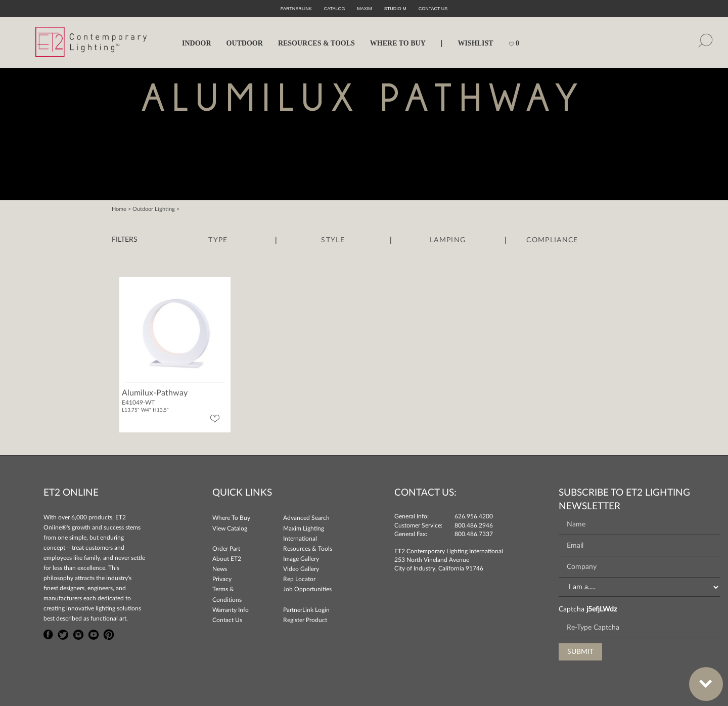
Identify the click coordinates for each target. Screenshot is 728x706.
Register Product (305, 620)
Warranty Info (231, 610)
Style (333, 240)
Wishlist (475, 43)
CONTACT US (433, 9)
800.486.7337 (474, 534)
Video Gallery (301, 569)
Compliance (552, 240)
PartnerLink (296, 9)
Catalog (335, 9)
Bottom (701, 678)
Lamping (448, 240)
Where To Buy (231, 518)
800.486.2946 (474, 525)
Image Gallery (301, 559)
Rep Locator (299, 579)
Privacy (222, 579)
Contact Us (227, 620)
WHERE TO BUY (398, 43)
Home (119, 209)
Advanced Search (306, 518)
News (220, 569)
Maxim (365, 9)
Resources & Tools (308, 549)
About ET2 (227, 559)
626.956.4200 (474, 516)
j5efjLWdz (602, 609)
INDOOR (197, 43)
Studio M (395, 9)
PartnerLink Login (306, 610)
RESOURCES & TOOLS (316, 43)
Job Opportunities (307, 589)
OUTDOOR (245, 43)
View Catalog (230, 528)
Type (218, 240)
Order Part (226, 549)
